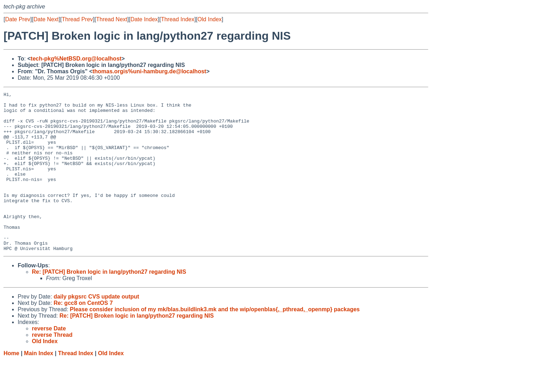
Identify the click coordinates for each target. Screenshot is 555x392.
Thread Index (178, 19)
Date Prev (18, 19)
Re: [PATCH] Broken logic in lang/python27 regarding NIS (109, 304)
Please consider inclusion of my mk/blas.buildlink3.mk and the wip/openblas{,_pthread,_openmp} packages (215, 341)
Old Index (210, 19)
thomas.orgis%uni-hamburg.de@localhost (149, 71)
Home (11, 385)
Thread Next (111, 19)
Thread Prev (78, 19)
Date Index (144, 19)
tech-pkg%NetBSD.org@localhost (76, 59)
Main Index (39, 385)
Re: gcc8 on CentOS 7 (83, 335)
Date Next (46, 19)
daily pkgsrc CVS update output (96, 328)
